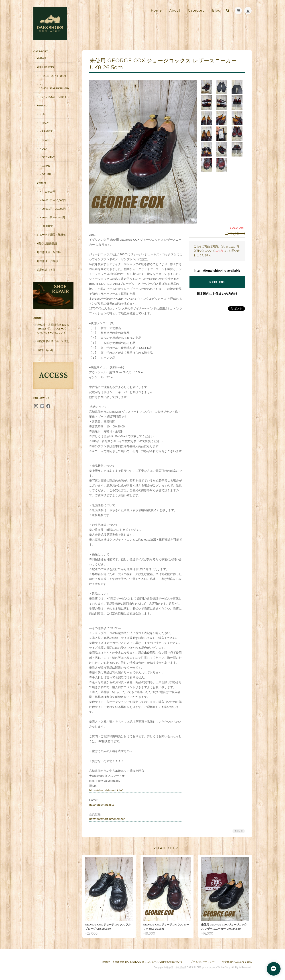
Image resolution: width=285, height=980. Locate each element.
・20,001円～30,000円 (53, 209)
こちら (219, 251)
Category (196, 10)
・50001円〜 (47, 226)
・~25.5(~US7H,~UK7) (53, 76)
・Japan (45, 166)
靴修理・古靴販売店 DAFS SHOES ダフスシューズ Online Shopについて (53, 329)
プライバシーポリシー (202, 962)
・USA (43, 149)
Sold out (217, 282)
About (175, 10)
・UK (42, 114)
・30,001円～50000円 (52, 217)
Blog (216, 10)
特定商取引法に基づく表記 (53, 341)
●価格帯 (42, 183)
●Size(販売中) (45, 67)
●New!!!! (42, 58)
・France (46, 131)
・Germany (47, 157)
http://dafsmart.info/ (102, 805)
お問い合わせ (45, 350)
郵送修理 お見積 (47, 261)
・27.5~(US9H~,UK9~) (53, 97)
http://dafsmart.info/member (107, 819)
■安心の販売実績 (47, 243)
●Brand (42, 105)
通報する (239, 831)
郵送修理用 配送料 (49, 252)
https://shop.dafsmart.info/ (106, 790)
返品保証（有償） (47, 270)
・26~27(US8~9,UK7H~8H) (54, 86)
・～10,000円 (47, 192)
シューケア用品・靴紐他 (51, 235)
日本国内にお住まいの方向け (217, 294)
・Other (45, 174)
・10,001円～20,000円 (53, 200)
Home (156, 10)
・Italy (44, 123)
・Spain (44, 140)
